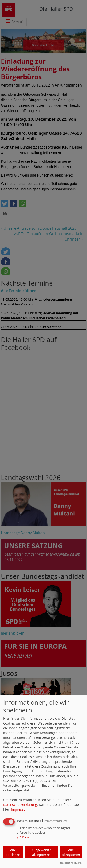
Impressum (20, 809)
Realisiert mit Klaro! (71, 863)
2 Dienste (25, 837)
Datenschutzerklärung (20, 805)
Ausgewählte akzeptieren (41, 852)
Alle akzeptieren (71, 852)
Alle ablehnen (13, 852)
